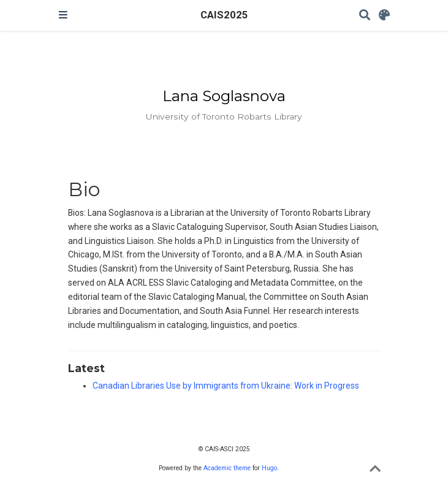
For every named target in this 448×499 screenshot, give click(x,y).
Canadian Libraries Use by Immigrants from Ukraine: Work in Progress (226, 386)
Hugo (269, 468)
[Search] (365, 16)
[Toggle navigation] (63, 15)
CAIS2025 (224, 15)
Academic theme (227, 468)
